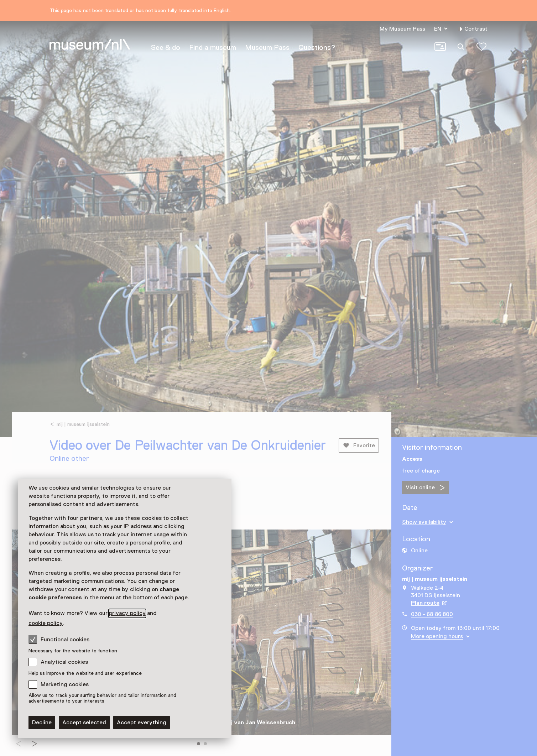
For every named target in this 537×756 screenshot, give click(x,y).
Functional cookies (59, 639)
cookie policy (46, 623)
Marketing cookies (65, 684)
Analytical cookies (64, 662)
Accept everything (142, 723)
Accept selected (84, 723)
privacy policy (127, 613)
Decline (42, 723)
